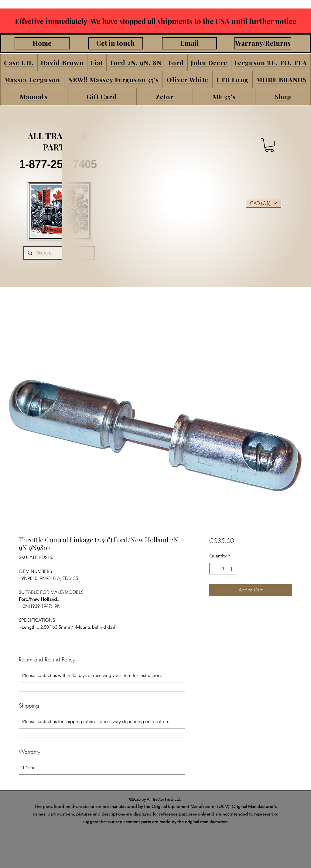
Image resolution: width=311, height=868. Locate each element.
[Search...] (59, 253)
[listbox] (263, 203)
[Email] (189, 43)
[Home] (42, 43)
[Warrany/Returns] (263, 43)
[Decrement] (214, 569)
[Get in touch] (116, 43)
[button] (19, 62)
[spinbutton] (223, 569)
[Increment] (232, 569)
